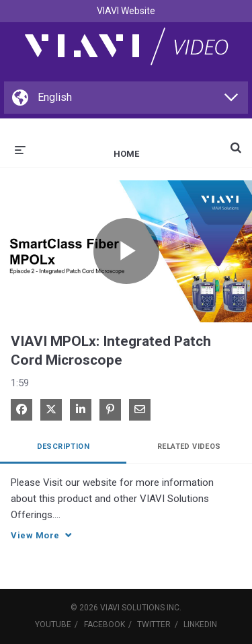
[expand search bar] (236, 142)
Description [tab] (63, 446)
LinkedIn (200, 624)
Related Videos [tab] (189, 446)
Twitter (154, 624)
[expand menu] (20, 149)
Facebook (104, 624)
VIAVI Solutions (132, 608)
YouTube (53, 624)
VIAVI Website (126, 11)
